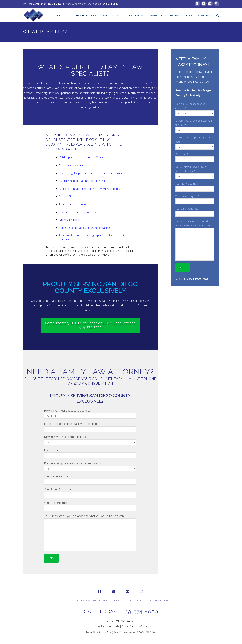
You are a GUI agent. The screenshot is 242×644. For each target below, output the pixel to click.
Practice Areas (101, 600)
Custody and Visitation (72, 165)
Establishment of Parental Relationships (83, 181)
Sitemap (164, 600)
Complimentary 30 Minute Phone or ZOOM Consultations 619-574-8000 (90, 325)
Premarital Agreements (73, 204)
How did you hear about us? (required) (90, 413)
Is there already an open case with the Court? (90, 427)
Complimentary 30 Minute (48, 4)
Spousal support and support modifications (85, 228)
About (129, 600)
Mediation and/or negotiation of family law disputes (89, 189)
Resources (117, 600)
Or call (192, 279)
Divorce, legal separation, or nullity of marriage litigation (92, 173)
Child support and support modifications (83, 157)
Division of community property (77, 212)
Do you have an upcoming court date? (90, 440)
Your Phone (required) (90, 492)
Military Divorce (68, 196)
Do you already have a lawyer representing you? (90, 466)
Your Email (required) (90, 506)
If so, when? (90, 453)
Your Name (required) (90, 479)
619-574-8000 (110, 4)
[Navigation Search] (216, 14)
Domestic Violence (70, 220)
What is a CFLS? (82, 600)
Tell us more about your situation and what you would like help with (90, 518)
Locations (152, 600)
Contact (139, 600)
